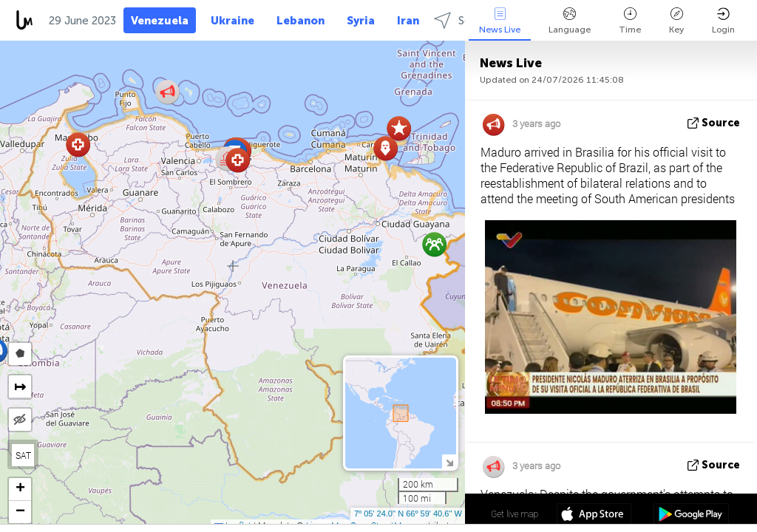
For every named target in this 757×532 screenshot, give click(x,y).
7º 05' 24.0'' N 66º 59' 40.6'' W (408, 514)
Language (570, 21)
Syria (361, 21)
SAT (23, 455)
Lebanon (301, 21)
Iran (408, 21)
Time (630, 21)
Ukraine (232, 21)
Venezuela (160, 21)
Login (723, 21)
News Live (500, 21)
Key (676, 21)
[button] (238, 160)
